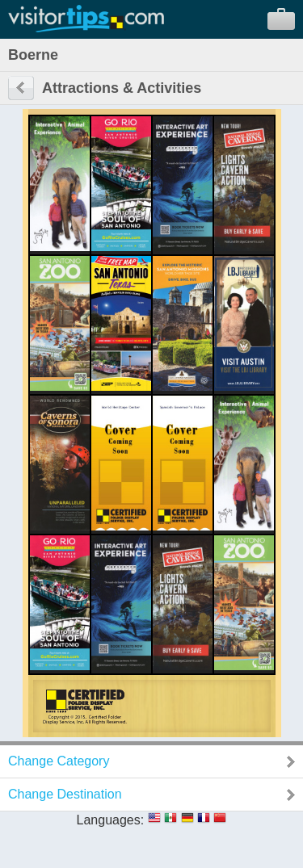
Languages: (111, 820)
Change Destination (65, 794)
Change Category (59, 761)
